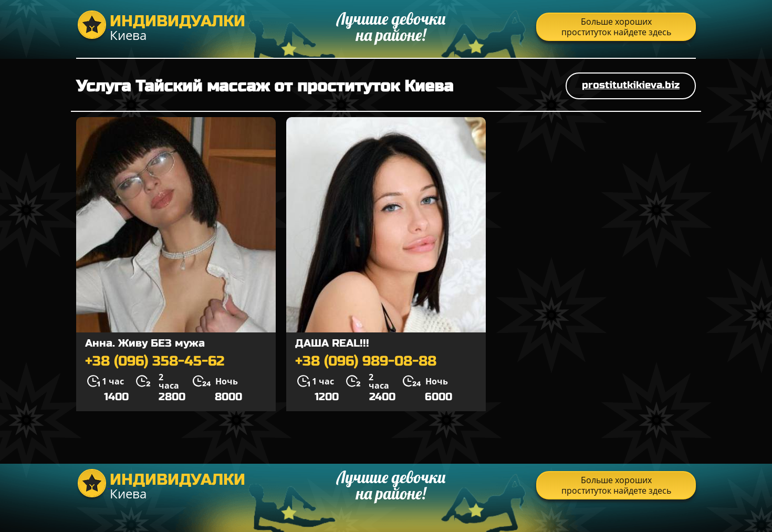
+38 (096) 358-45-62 (155, 361)
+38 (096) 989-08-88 (366, 361)
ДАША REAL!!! (332, 343)
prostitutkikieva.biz (631, 85)
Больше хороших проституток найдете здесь (616, 27)
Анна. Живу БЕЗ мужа (145, 343)
